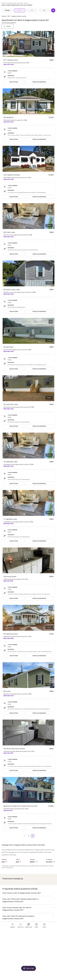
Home (4, 16)
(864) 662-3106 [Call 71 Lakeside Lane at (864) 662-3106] (8, 524)
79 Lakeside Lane (10, 462)
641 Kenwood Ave (11, 634)
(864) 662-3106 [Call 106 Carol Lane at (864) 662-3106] (8, 237)
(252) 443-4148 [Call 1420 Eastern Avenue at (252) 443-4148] (9, 179)
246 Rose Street (10, 577)
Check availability (39, 82)
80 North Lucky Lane (12, 290)
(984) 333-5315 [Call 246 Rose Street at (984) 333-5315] (8, 581)
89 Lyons (7, 691)
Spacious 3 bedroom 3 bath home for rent (20, 806)
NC (9, 16)
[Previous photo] (4, 44)
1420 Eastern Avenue (12, 175)
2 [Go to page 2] (29, 836)
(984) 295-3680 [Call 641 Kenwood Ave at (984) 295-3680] (9, 638)
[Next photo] (53, 44)
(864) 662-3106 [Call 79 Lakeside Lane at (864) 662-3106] (8, 466)
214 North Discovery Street (14, 749)
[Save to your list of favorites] (51, 35)
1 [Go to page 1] (24, 836)
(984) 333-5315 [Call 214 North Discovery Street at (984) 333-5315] (8, 753)
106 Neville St (9, 117)
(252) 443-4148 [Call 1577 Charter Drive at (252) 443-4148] (9, 65)
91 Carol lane (8, 347)
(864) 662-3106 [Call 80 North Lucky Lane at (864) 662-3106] (8, 294)
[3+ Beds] (44, 10)
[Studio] (7, 10)
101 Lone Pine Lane (11, 404)
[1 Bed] (20, 10)
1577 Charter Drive (11, 60)
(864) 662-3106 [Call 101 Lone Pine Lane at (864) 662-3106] (8, 409)
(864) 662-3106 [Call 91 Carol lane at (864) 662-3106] (8, 351)
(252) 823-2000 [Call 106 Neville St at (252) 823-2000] (9, 122)
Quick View (14, 82)
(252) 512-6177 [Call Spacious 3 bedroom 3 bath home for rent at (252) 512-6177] (8, 811)
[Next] (53, 10)
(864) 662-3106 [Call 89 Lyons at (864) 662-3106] (8, 696)
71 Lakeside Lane (10, 519)
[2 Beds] (32, 10)
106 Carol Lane (9, 232)
